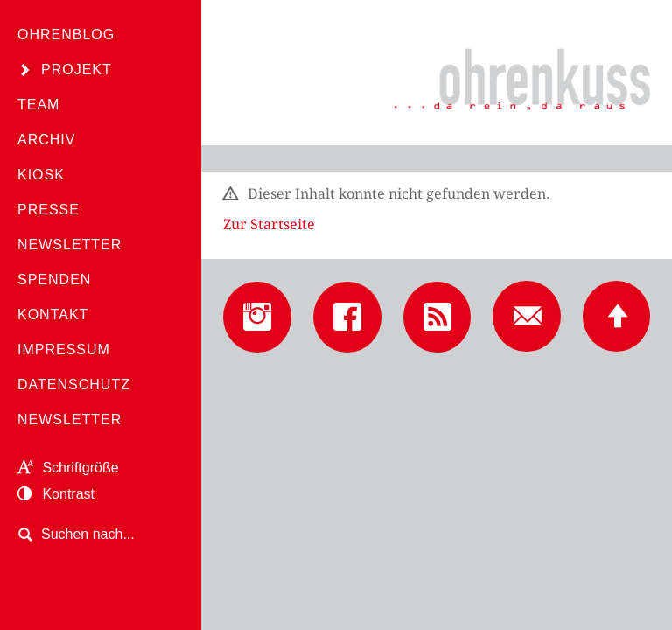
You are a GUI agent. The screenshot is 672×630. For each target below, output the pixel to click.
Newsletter (70, 245)
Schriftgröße (68, 468)
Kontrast (56, 494)
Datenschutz (74, 385)
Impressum (64, 350)
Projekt (77, 70)
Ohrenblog (66, 35)
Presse (49, 210)
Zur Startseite (269, 224)
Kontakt (53, 315)
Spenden (54, 280)
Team (38, 105)
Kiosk (41, 175)
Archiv (46, 140)
